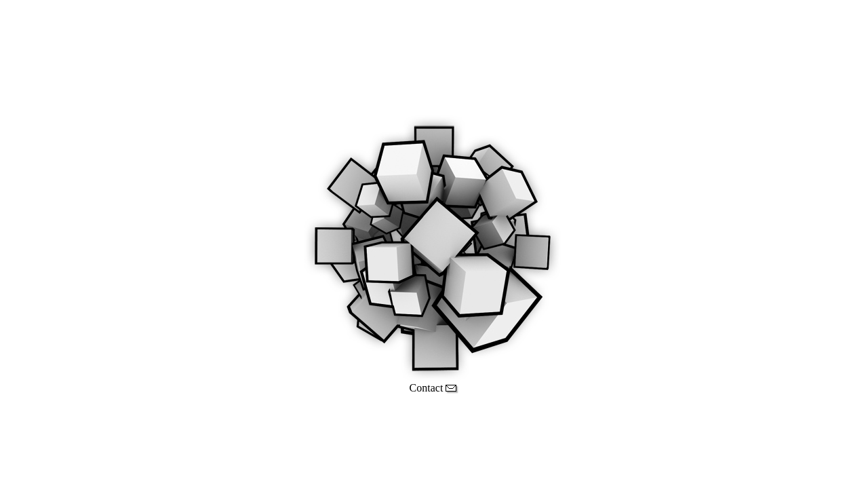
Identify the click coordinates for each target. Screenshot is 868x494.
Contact (434, 388)
